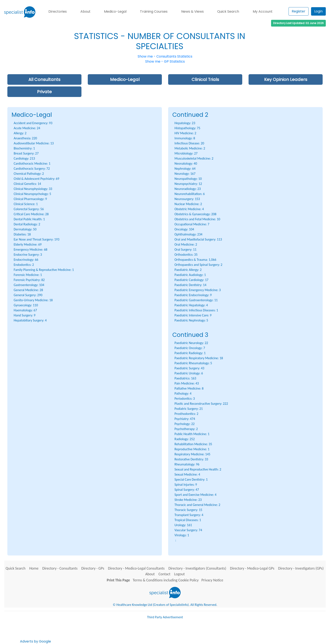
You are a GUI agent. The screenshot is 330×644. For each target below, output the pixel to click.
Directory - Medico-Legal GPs (252, 568)
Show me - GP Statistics (165, 61)
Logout (179, 574)
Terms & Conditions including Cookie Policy (166, 580)
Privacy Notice (212, 580)
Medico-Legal (115, 11)
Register (299, 11)
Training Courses (154, 11)
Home (34, 568)
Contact (164, 574)
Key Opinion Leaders (286, 79)
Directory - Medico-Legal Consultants (136, 568)
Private (44, 92)
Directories (58, 11)
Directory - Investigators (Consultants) (197, 568)
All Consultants (44, 79)
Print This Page (118, 580)
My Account (263, 11)
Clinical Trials (205, 79)
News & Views (192, 11)
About (85, 11)
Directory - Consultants (60, 568)
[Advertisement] (128, 633)
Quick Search (228, 11)
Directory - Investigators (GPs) (301, 568)
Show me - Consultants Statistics (165, 56)
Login (318, 11)
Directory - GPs (93, 568)
